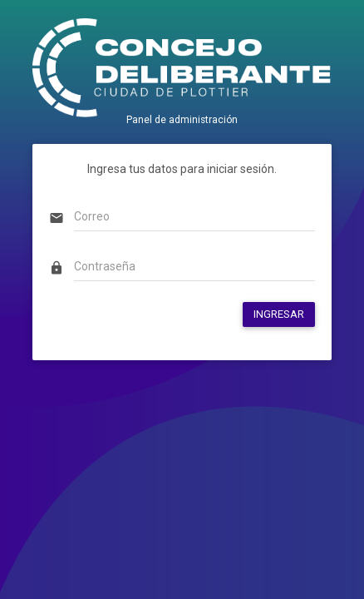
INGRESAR (279, 314)
